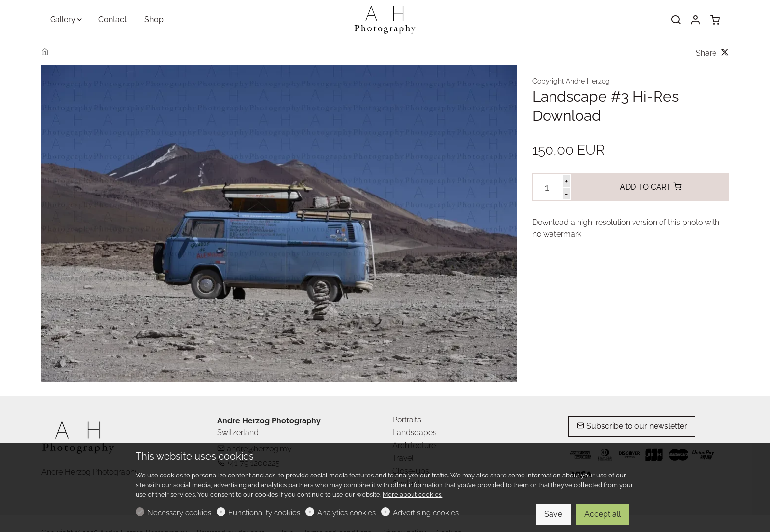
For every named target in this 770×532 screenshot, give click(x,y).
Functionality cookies (264, 513)
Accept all (603, 514)
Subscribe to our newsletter (632, 426)
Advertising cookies (426, 513)
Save (553, 514)
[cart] (715, 20)
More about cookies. (412, 494)
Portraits (407, 420)
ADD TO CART (650, 187)
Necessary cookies (179, 513)
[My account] (695, 20)
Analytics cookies (346, 513)
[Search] (676, 20)
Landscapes (414, 433)
